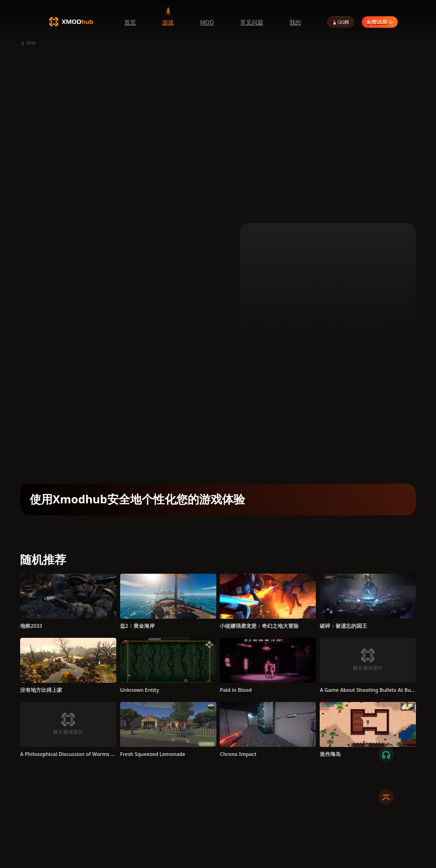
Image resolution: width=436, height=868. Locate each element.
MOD (207, 22)
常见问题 (252, 22)
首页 (130, 22)
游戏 (168, 22)
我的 (295, 22)
